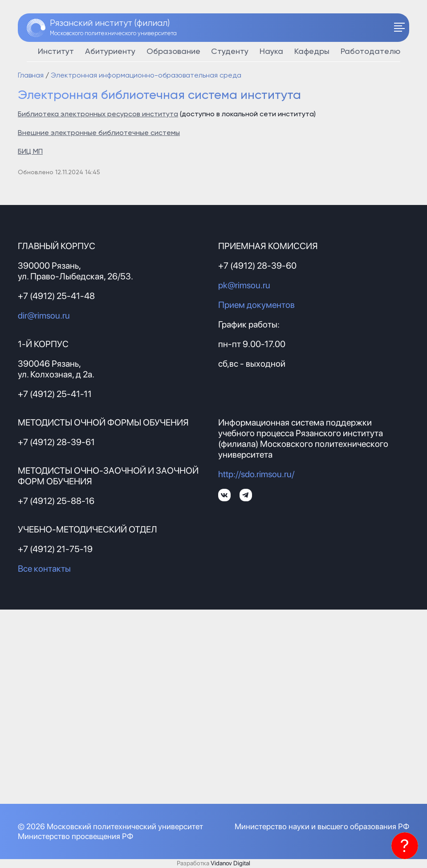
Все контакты (44, 569)
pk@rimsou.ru (244, 285)
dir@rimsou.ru (44, 315)
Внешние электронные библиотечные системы (99, 133)
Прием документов (256, 305)
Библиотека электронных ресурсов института (98, 115)
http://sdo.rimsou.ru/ (256, 474)
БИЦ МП (30, 152)
